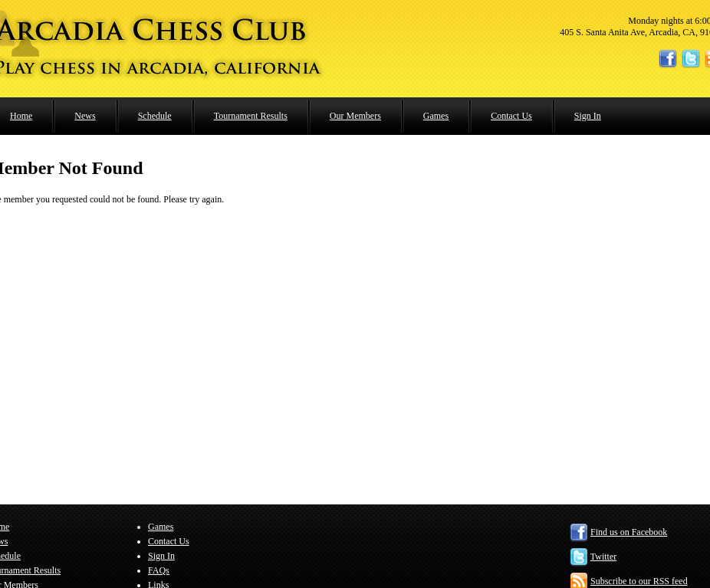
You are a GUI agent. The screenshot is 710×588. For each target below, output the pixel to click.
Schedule (155, 116)
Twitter (603, 557)
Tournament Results (251, 116)
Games (436, 116)
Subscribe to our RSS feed (639, 581)
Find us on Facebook (629, 532)
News (85, 116)
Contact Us (511, 116)
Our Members (355, 116)
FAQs (159, 570)
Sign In (588, 116)
